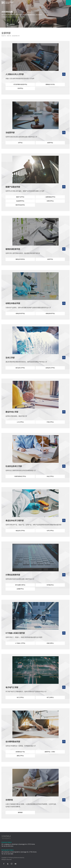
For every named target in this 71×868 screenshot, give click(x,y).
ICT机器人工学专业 (20, 647)
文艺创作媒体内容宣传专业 (20, 88)
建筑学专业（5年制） (50, 756)
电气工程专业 (50, 701)
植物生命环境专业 (20, 263)
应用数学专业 (20, 593)
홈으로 (8, 24)
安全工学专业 (50, 480)
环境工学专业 (50, 426)
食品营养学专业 (20, 205)
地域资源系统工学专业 (20, 480)
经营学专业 (50, 146)
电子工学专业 (20, 701)
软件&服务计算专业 (20, 589)
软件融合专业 (50, 589)
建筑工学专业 (20, 760)
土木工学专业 (20, 426)
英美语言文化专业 (50, 88)
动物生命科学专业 (20, 317)
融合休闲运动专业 (20, 209)
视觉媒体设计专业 (20, 756)
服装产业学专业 (20, 201)
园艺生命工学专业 (20, 372)
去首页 (64, 78)
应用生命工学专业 (50, 372)
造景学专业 (50, 263)
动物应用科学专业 (50, 317)
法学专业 (20, 146)
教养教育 (20, 816)
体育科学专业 (50, 205)
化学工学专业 (50, 534)
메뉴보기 (68, 3)
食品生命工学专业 (20, 534)
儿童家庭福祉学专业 (50, 201)
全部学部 (12, 24)
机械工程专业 (50, 647)
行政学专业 (20, 92)
